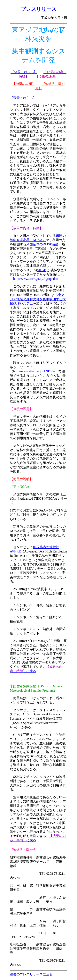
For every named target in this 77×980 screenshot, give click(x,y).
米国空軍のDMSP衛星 (42, 244)
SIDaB (42, 270)
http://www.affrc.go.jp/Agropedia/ (36, 279)
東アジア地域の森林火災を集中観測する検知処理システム (38, 299)
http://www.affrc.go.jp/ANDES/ (34, 371)
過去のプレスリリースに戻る (31, 974)
